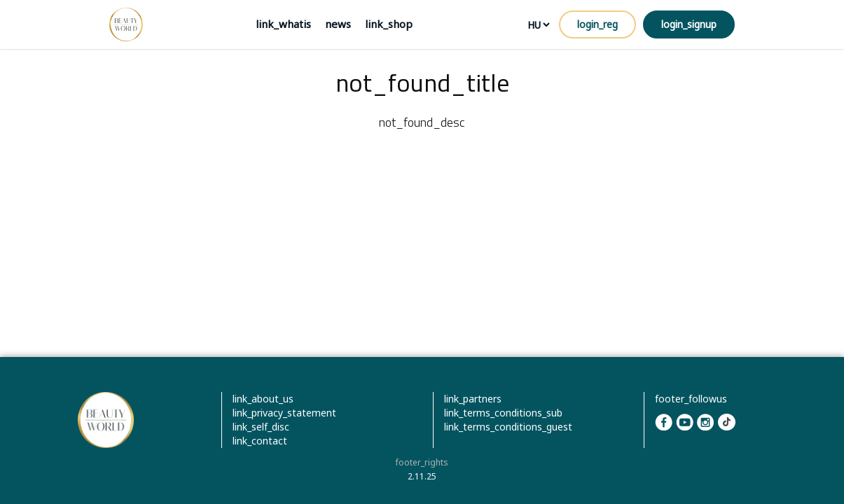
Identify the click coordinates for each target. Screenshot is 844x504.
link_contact (260, 441)
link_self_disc (261, 427)
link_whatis (283, 24)
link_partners (473, 399)
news (338, 24)
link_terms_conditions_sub (503, 413)
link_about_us (263, 399)
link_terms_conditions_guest (508, 427)
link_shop (389, 24)
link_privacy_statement (284, 413)
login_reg (597, 24)
